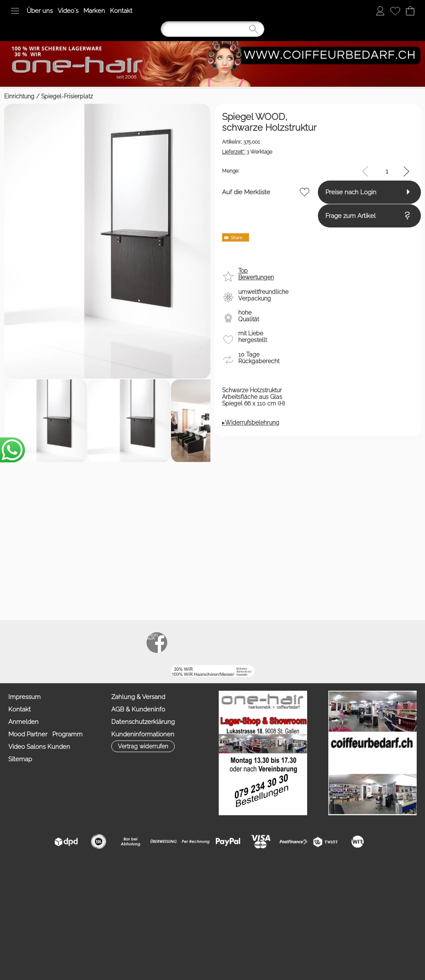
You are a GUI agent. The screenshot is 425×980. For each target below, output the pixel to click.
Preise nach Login (37, 696)
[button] (15, 11)
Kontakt (121, 11)
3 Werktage (37, 630)
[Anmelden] (380, 11)
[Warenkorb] (410, 11)
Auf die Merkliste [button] (36, 672)
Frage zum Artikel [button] (37, 726)
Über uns (40, 11)
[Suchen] (212, 29)
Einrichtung (19, 96)
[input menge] (387, 651)
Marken (94, 11)
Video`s (68, 11)
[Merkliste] (395, 11)
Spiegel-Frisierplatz (67, 96)
